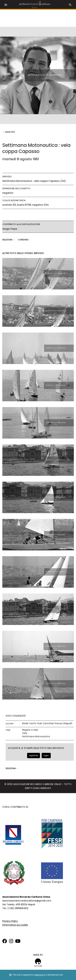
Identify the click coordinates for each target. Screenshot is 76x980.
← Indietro (9, 132)
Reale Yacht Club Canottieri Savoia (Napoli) (47, 723)
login (46, 755)
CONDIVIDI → (24, 240)
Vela (25, 733)
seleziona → (9, 240)
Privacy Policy (10, 921)
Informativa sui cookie (15, 925)
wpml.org (39, 975)
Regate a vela (30, 730)
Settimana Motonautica (36, 737)
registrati (34, 755)
